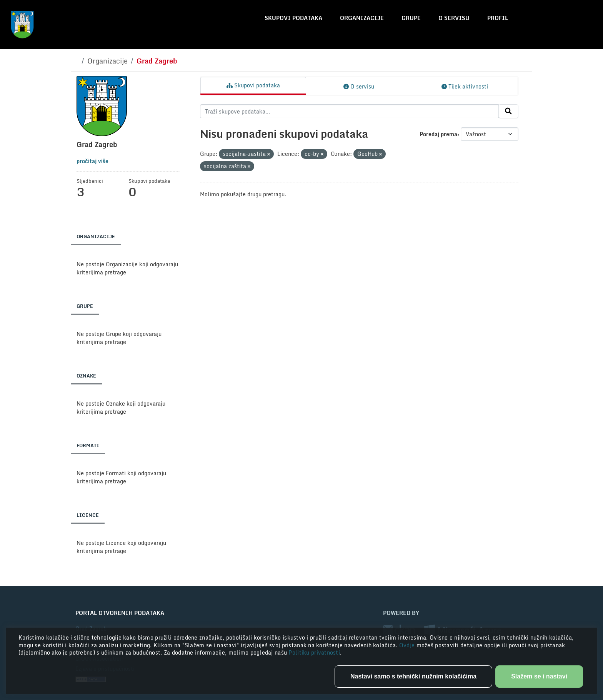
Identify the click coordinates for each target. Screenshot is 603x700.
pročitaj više (92, 161)
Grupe (411, 18)
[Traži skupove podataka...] (349, 111)
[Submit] (508, 111)
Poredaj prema (438, 134)
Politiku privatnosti (314, 652)
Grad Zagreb (157, 61)
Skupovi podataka (293, 18)
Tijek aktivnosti (465, 86)
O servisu (454, 18)
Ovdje (408, 645)
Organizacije (362, 18)
